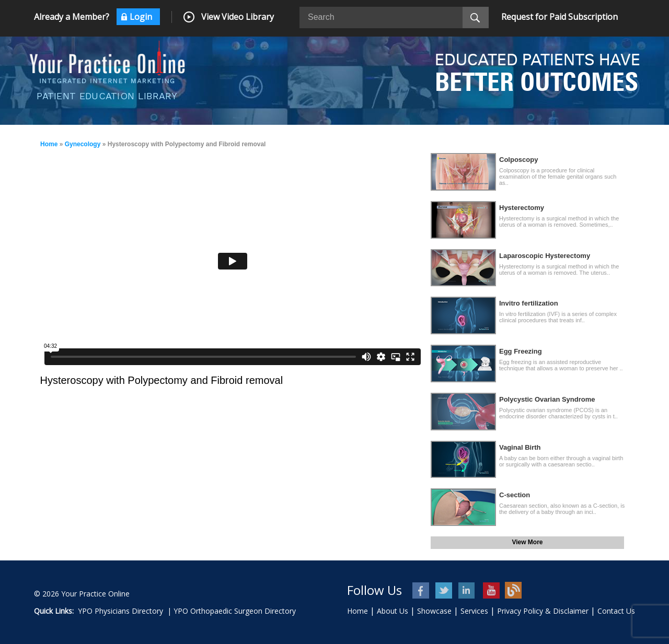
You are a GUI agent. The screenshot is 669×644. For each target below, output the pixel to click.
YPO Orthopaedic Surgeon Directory (235, 611)
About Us (393, 611)
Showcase (434, 611)
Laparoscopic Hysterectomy (545, 256)
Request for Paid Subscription (560, 17)
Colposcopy (518, 160)
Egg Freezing (521, 351)
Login (141, 17)
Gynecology (83, 144)
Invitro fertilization (529, 303)
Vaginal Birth (520, 447)
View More (527, 542)
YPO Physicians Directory (120, 611)
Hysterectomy (522, 208)
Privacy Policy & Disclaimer (543, 611)
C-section (515, 495)
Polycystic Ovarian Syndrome (547, 399)
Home (49, 144)
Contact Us (616, 611)
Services (474, 611)
